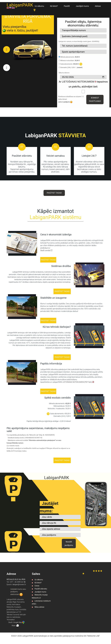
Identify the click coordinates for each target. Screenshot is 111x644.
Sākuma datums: (64, 73)
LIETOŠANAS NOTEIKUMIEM (79, 82)
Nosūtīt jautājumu (69, 544)
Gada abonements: (70, 64)
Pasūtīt (67, 6)
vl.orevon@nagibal (19, 585)
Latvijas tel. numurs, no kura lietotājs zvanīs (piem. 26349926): (79, 41)
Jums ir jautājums (65, 102)
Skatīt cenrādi (46, 250)
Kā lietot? (54, 6)
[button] (7, 50)
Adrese (98, 6)
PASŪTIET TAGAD (54, 193)
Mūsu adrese (39, 607)
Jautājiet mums (82, 6)
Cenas (37, 586)
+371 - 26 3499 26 (18, 582)
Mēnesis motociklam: (70, 61)
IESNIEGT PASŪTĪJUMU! (95, 99)
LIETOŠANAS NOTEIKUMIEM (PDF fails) (78, 382)
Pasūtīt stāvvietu (41, 589)
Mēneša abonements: (70, 57)
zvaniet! (80, 67)
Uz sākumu (39, 6)
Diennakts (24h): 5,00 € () (71, 67)
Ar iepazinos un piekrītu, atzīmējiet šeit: (83, 84)
